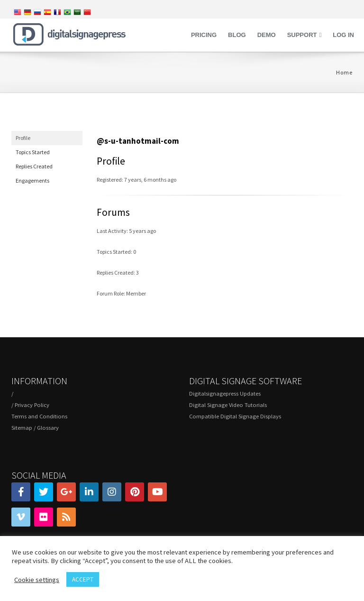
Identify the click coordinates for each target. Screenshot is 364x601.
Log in (343, 35)
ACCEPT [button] (83, 579)
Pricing (204, 35)
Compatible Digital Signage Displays (235, 416)
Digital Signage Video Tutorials (228, 405)
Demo (267, 35)
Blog (237, 35)
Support (302, 35)
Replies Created (34, 166)
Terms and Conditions (39, 416)
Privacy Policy (32, 405)
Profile (23, 138)
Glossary (48, 428)
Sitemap (22, 428)
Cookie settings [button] (37, 580)
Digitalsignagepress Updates (225, 393)
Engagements (32, 180)
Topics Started (33, 152)
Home (344, 72)
